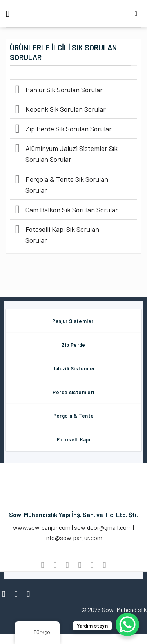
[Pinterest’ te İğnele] (92, 565)
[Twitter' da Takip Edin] (31, 594)
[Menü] (11, 13)
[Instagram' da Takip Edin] (19, 594)
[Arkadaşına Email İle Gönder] (80, 565)
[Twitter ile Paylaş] (67, 565)
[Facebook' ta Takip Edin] (6, 594)
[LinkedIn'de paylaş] (104, 565)
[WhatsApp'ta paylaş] (43, 565)
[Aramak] (138, 13)
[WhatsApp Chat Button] (127, 624)
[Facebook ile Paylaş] (55, 565)
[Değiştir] (17, 90)
